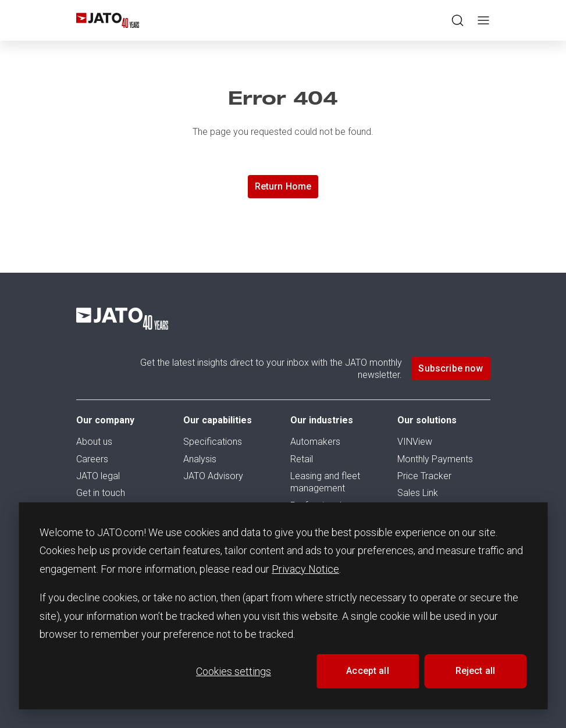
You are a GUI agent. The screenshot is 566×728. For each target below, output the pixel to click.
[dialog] (283, 606)
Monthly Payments (435, 459)
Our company (105, 420)
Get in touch (101, 493)
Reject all (476, 671)
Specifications (213, 442)
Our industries (322, 420)
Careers (92, 459)
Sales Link (418, 493)
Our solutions (427, 420)
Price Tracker (424, 476)
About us (94, 442)
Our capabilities (218, 420)
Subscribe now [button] (451, 368)
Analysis (200, 459)
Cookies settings (234, 671)
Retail (302, 459)
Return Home (283, 186)
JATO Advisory (213, 476)
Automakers (315, 442)
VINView (415, 442)
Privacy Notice (305, 569)
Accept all (368, 671)
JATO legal (98, 476)
